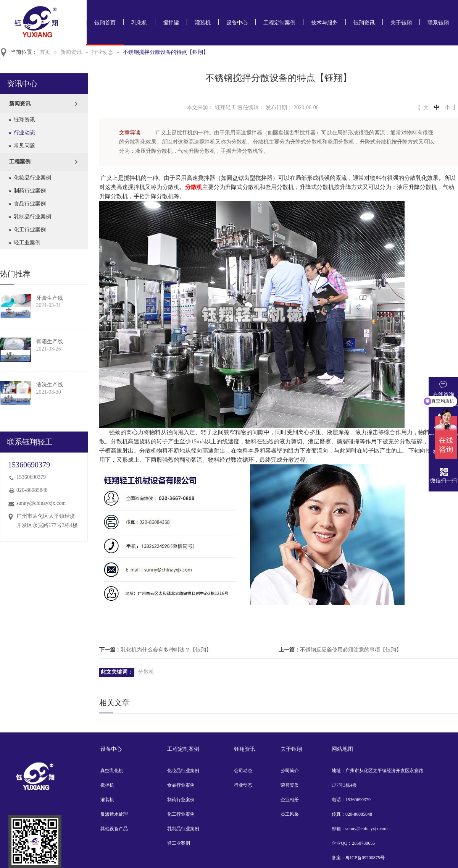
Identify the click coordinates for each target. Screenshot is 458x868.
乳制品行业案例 (32, 217)
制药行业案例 (30, 191)
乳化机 (139, 23)
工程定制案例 (279, 23)
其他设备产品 (114, 829)
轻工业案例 (27, 243)
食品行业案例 (30, 204)
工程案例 (20, 162)
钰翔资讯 (364, 23)
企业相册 (290, 800)
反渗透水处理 (114, 814)
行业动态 (102, 52)
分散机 (194, 187)
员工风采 (290, 814)
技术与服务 (324, 23)
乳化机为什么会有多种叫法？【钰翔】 (166, 650)
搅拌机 (107, 785)
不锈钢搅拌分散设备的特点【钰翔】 (166, 52)
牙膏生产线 (50, 298)
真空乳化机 (112, 771)
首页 (45, 52)
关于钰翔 (401, 23)
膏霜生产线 (50, 342)
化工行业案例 (30, 230)
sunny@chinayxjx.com (41, 503)
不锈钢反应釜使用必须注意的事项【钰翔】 (351, 650)
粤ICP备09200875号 (365, 858)
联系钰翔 (438, 23)
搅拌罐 (171, 23)
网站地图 (342, 749)
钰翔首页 (105, 23)
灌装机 (203, 23)
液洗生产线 (50, 385)
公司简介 (290, 771)
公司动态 (243, 771)
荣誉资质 (290, 785)
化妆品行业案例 (32, 178)
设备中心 (237, 23)
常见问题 (24, 146)
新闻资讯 (71, 52)
